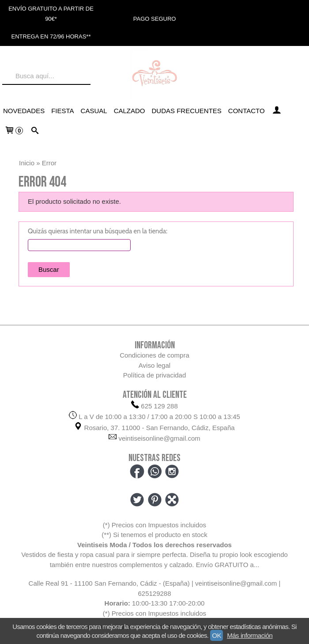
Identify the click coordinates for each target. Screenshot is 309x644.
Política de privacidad (155, 375)
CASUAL (94, 111)
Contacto (247, 111)
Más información (250, 635)
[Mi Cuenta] (277, 111)
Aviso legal (154, 365)
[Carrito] (14, 131)
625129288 (154, 593)
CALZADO (130, 111)
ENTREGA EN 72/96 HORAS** (51, 36)
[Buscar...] (35, 131)
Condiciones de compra (154, 355)
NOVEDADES (24, 111)
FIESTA (62, 111)
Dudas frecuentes (187, 111)
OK (217, 635)
